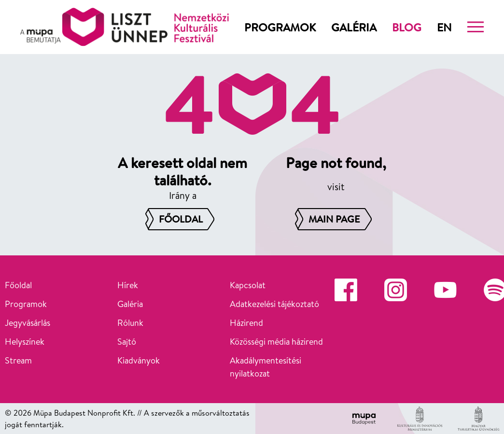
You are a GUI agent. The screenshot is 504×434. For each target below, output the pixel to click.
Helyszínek (25, 342)
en (444, 27)
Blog (407, 27)
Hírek (128, 285)
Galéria (354, 27)
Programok (280, 27)
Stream (18, 360)
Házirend (246, 323)
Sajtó (127, 342)
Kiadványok (139, 360)
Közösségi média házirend (276, 342)
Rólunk (130, 323)
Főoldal (18, 285)
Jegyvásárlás (28, 323)
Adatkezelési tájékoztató (274, 304)
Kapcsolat (248, 285)
